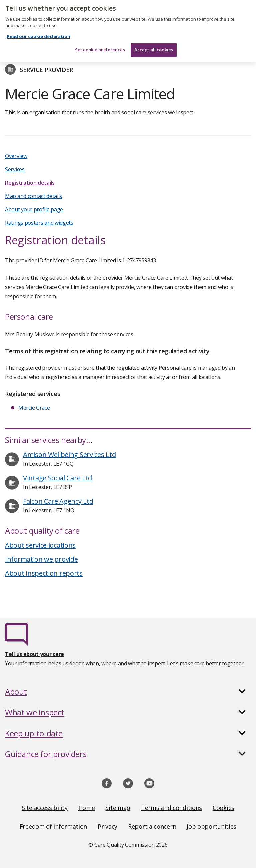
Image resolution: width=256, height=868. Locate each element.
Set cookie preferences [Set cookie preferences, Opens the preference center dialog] (100, 46)
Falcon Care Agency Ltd (58, 501)
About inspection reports (44, 573)
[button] (128, 692)
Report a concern (152, 826)
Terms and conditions (171, 808)
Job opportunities (211, 826)
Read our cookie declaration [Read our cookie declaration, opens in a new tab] (39, 33)
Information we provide (41, 559)
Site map (118, 808)
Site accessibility (45, 808)
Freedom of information (53, 826)
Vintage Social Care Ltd (57, 478)
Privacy (107, 826)
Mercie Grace (34, 408)
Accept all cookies (154, 46)
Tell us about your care (34, 654)
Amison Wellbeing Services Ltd (69, 454)
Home (87, 808)
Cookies (223, 808)
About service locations (40, 545)
